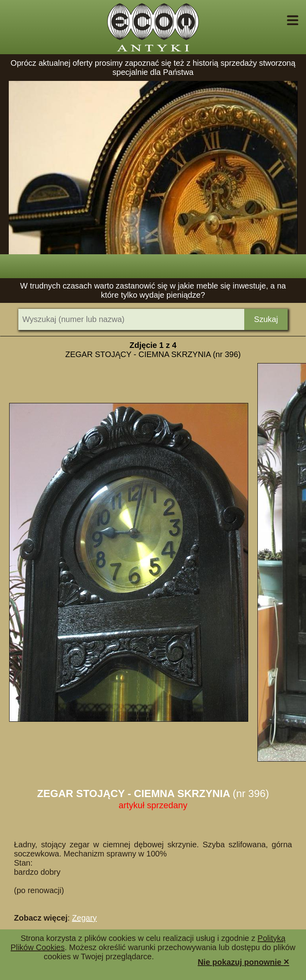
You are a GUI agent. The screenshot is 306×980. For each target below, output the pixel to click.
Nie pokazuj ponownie (243, 961)
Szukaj (266, 319)
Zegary (84, 918)
